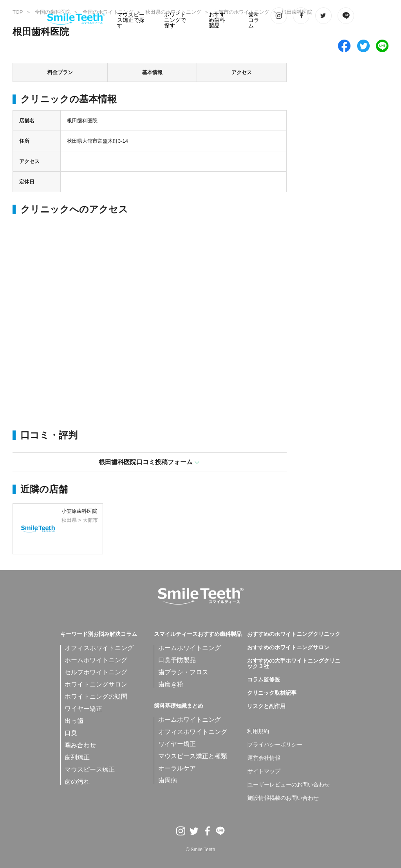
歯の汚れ (77, 782)
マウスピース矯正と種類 (193, 756)
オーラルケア (177, 768)
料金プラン (60, 72)
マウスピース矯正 (90, 769)
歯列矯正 (77, 757)
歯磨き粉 (171, 684)
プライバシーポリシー (275, 745)
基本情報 (152, 72)
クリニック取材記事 (272, 693)
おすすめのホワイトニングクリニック (294, 634)
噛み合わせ (80, 745)
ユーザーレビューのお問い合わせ (289, 785)
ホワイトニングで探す (175, 20)
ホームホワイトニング (96, 660)
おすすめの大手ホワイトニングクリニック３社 (294, 664)
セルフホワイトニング (96, 672)
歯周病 (168, 780)
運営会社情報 (264, 758)
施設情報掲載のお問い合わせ (283, 798)
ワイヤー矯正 (83, 709)
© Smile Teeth (201, 850)
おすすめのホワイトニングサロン (288, 648)
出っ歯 (74, 721)
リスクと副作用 (266, 706)
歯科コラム (254, 20)
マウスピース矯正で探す (131, 20)
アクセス (242, 72)
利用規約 (258, 732)
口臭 (71, 733)
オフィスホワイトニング (99, 648)
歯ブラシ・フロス (183, 672)
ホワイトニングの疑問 (96, 696)
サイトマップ (264, 772)
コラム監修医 (264, 680)
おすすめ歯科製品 (217, 20)
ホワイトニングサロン (96, 684)
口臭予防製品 (177, 660)
